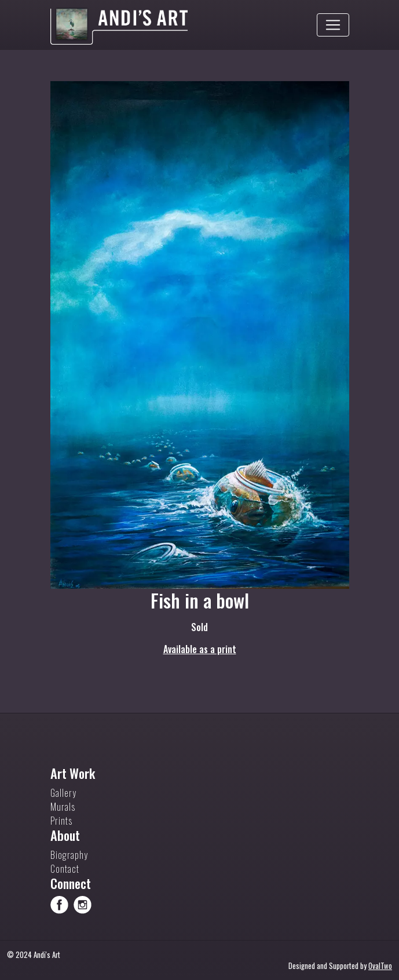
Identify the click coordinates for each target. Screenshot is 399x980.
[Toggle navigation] (333, 25)
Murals (63, 807)
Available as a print (200, 649)
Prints (61, 821)
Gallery (63, 793)
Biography (69, 855)
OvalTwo (380, 966)
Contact (65, 869)
